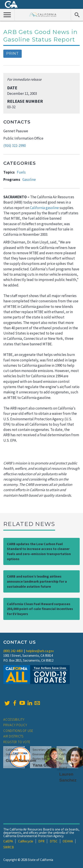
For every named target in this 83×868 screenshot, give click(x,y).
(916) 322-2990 (14, 146)
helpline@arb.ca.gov (40, 651)
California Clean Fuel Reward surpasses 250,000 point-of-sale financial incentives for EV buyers (40, 609)
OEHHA (68, 841)
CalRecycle (26, 841)
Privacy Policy (15, 725)
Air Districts (13, 736)
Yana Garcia (45, 765)
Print (13, 53)
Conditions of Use (18, 731)
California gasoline (44, 208)
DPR (41, 841)
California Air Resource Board (43, 14)
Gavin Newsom (21, 760)
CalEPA (8, 841)
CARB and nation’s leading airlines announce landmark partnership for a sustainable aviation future (37, 581)
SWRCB (9, 847)
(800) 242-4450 (13, 651)
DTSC (54, 841)
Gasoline (29, 180)
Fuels (21, 172)
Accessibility (14, 719)
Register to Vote (17, 742)
